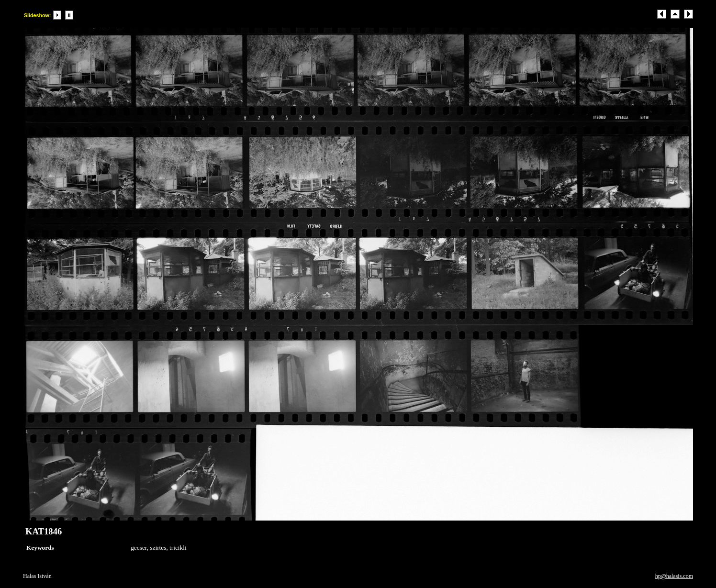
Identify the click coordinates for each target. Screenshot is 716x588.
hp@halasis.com (674, 576)
